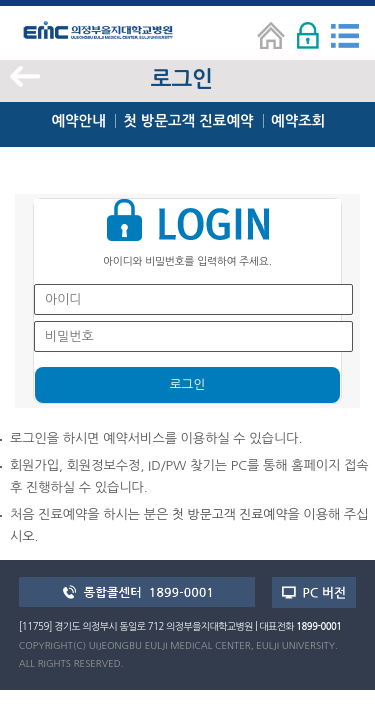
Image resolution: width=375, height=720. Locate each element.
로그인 (187, 384)
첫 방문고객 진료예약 (188, 121)
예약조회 (298, 121)
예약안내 (78, 121)
